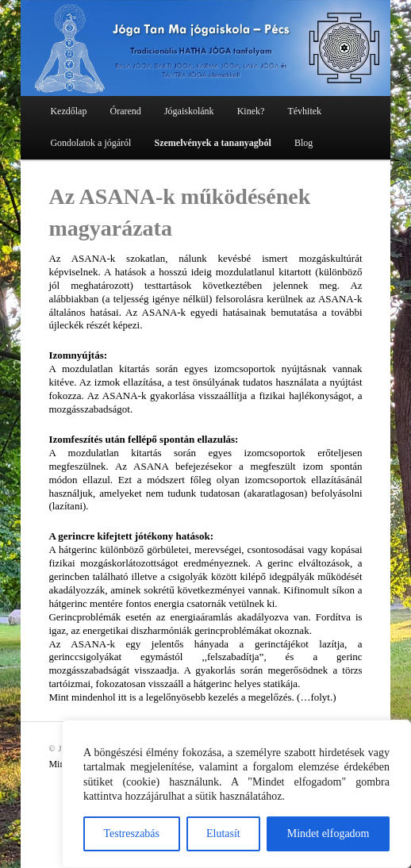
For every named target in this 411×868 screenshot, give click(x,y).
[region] (236, 794)
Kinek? (251, 111)
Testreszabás (131, 833)
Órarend (125, 111)
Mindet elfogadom (328, 833)
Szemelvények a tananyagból (212, 143)
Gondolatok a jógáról (90, 143)
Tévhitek (304, 111)
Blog (303, 143)
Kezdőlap (68, 111)
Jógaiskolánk (189, 111)
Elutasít (223, 833)
